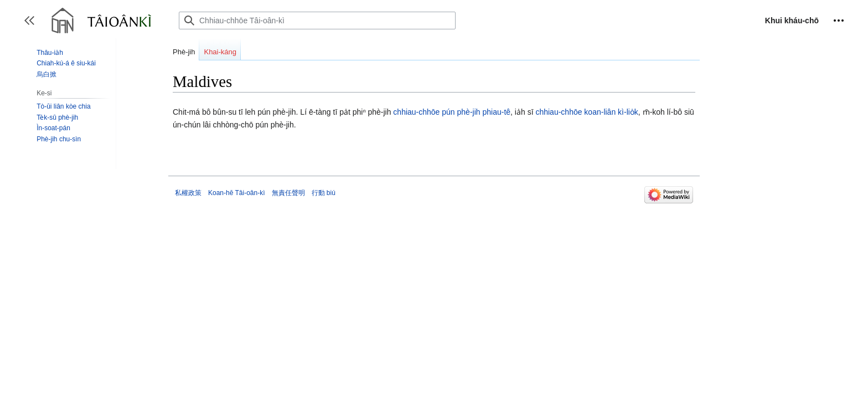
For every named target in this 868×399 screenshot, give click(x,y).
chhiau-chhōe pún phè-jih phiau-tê (452, 112)
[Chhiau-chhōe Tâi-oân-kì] (317, 21)
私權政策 (188, 193)
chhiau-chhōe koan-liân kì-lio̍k (587, 112)
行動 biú (324, 193)
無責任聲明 (288, 193)
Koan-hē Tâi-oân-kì (237, 193)
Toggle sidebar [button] (33, 26)
